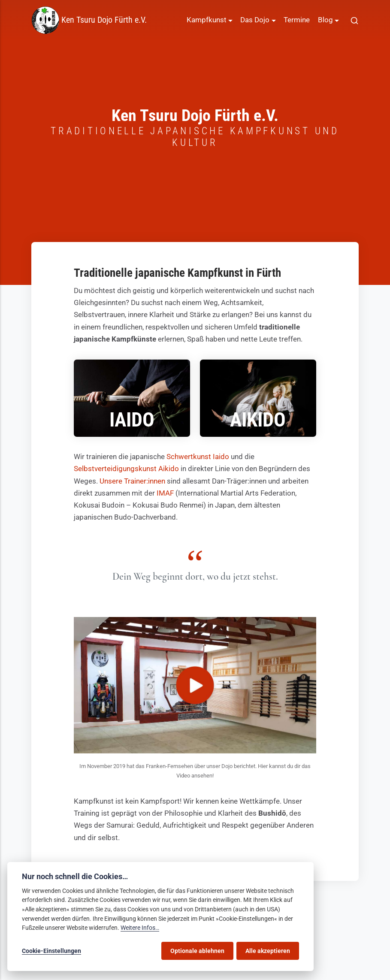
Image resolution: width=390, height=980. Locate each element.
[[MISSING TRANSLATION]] (354, 20)
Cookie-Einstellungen (51, 951)
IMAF (165, 493)
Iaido (132, 420)
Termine (297, 20)
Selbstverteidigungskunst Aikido (126, 469)
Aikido (258, 420)
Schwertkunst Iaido (198, 457)
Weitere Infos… (140, 928)
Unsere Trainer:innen (132, 481)
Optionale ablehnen (197, 951)
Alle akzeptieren (268, 951)
